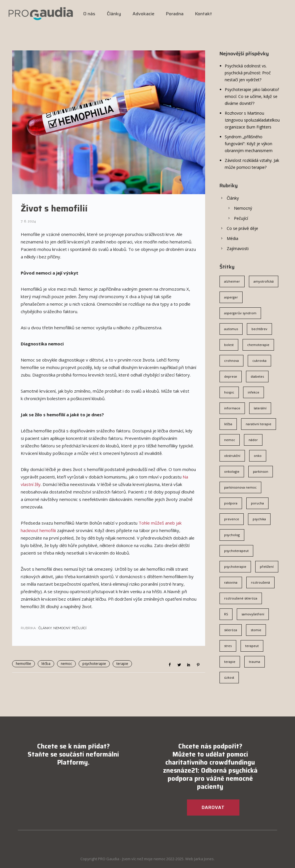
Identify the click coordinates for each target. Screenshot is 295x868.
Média (232, 238)
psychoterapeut (236, 551)
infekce (254, 392)
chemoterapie (258, 345)
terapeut (252, 646)
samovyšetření (253, 614)
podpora (231, 503)
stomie (256, 630)
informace (232, 408)
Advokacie (143, 14)
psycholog (232, 535)
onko (258, 456)
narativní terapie (259, 424)
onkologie (232, 471)
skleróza (231, 630)
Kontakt (204, 14)
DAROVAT (213, 807)
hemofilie (23, 664)
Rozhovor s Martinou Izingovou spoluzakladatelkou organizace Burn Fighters (252, 120)
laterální (260, 408)
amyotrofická (264, 281)
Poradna (175, 14)
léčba (46, 664)
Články (114, 14)
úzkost (229, 677)
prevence (232, 519)
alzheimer (232, 281)
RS (226, 614)
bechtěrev (259, 329)
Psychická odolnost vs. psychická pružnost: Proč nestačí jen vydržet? (248, 73)
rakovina (231, 582)
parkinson (261, 471)
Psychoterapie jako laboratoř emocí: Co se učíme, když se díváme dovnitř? (252, 96)
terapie (122, 664)
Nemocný (62, 628)
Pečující (79, 628)
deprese (231, 376)
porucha (257, 503)
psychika (259, 519)
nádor (253, 440)
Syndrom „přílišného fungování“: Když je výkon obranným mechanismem (249, 144)
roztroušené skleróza (241, 598)
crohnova (231, 361)
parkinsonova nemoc (240, 487)
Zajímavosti (238, 248)
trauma (255, 662)
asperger (231, 297)
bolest (229, 345)
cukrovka (259, 361)
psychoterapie (94, 664)
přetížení (267, 567)
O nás (89, 14)
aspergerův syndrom (240, 313)
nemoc (66, 664)
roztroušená (260, 582)
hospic (229, 392)
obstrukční (232, 456)
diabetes (257, 376)
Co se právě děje (242, 228)
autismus (231, 329)
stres (228, 646)
